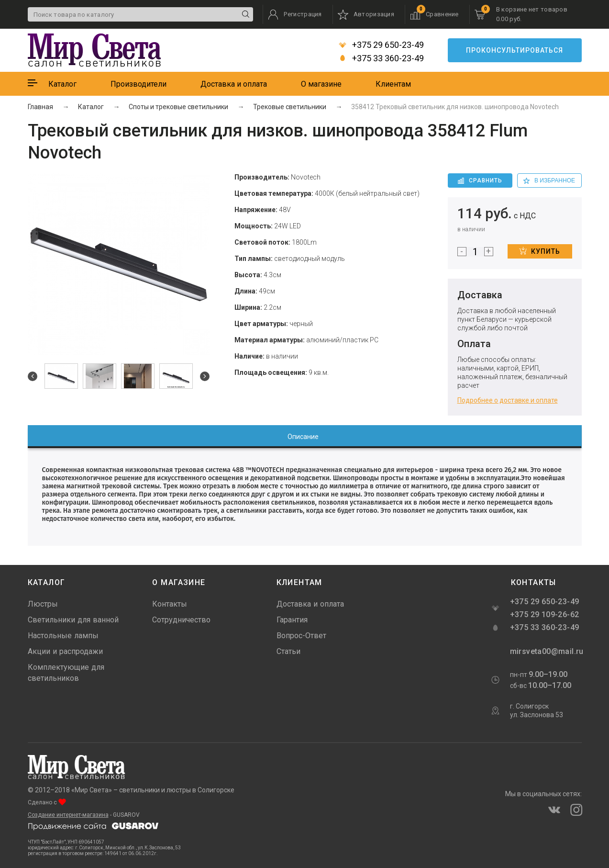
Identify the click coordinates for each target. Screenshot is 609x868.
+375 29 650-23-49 (381, 45)
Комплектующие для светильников (66, 673)
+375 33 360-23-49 (381, 58)
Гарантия (292, 620)
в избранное (549, 180)
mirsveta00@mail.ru (546, 651)
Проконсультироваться (515, 50)
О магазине (321, 84)
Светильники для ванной (73, 620)
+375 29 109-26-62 (545, 614)
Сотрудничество (181, 620)
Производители (138, 84)
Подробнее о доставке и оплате (508, 400)
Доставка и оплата (234, 84)
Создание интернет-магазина (68, 815)
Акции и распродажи (65, 651)
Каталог (62, 84)
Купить (540, 251)
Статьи (288, 651)
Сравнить (480, 180)
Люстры (43, 604)
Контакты (170, 604)
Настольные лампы (63, 636)
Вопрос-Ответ (301, 636)
